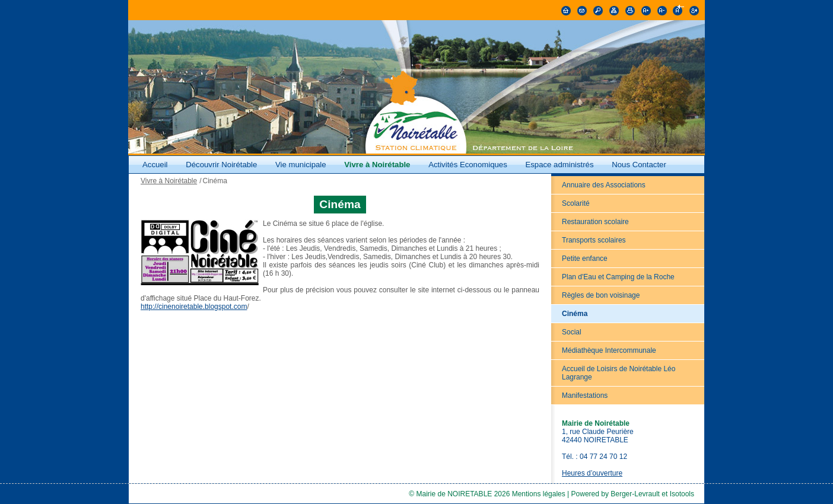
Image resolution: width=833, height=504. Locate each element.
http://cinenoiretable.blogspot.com (194, 307)
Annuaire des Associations (604, 185)
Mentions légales (539, 494)
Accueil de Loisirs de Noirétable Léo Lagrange (619, 373)
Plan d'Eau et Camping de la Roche (618, 277)
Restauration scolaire (595, 222)
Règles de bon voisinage (601, 295)
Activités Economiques (468, 165)
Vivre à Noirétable (377, 165)
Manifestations (585, 395)
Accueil (155, 165)
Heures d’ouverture (592, 473)
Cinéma (575, 314)
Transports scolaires (594, 240)
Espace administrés (559, 165)
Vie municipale (302, 165)
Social (572, 332)
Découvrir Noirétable (221, 165)
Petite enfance (585, 259)
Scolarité (576, 203)
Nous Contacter (639, 165)
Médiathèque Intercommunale (609, 350)
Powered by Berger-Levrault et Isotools (633, 494)
